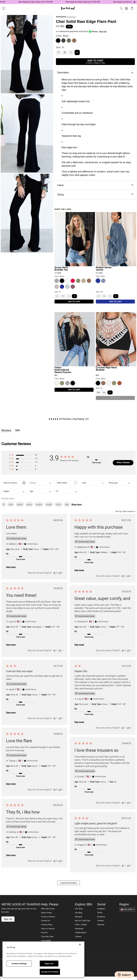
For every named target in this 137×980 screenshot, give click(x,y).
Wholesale (79, 929)
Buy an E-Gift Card (83, 921)
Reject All (49, 964)
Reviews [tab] (6, 430)
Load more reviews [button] (68, 883)
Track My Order (47, 937)
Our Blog (79, 913)
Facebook (101, 917)
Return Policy (46, 913)
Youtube (100, 921)
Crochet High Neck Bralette (106, 369)
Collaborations (81, 933)
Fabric (95, 185)
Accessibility (46, 941)
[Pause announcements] (134, 2)
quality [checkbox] (39, 504)
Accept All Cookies (50, 972)
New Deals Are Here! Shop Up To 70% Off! (46, 2)
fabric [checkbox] (59, 504)
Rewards (79, 917)
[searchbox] (11, 483)
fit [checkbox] (4, 504)
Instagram (101, 909)
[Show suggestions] (127, 909)
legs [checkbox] (67, 504)
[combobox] (40, 483)
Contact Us (45, 921)
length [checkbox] (20, 504)
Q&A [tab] (18, 430)
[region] (43, 960)
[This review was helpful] (55, 573)
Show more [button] (76, 504)
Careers (78, 937)
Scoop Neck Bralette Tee (61, 269)
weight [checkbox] (49, 504)
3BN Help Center (48, 909)
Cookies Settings (19, 964)
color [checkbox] (11, 504)
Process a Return (48, 917)
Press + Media (81, 925)
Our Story (79, 909)
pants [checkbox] (29, 504)
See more (11, 567)
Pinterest (101, 925)
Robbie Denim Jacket (104, 269)
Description (95, 73)
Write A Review (123, 462)
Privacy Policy (47, 925)
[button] (23, 455)
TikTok (100, 913)
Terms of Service (48, 929)
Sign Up (8, 919)
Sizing (95, 195)
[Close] (80, 944)
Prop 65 (44, 933)
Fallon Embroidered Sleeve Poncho (63, 370)
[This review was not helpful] (60, 573)
